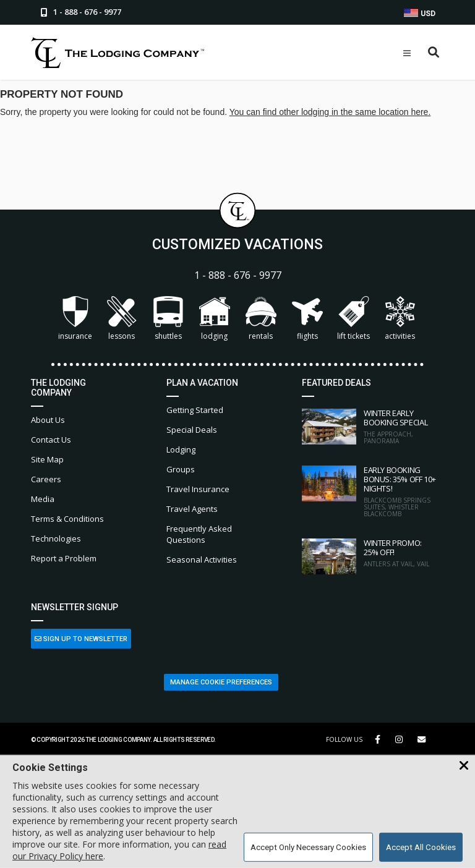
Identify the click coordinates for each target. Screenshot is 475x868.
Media (43, 499)
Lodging (215, 319)
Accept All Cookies (421, 847)
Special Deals (192, 430)
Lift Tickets (353, 319)
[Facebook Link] (378, 739)
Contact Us (51, 440)
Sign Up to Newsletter (81, 639)
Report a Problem (64, 558)
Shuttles (168, 319)
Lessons (122, 319)
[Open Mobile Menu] (407, 53)
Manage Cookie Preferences (221, 682)
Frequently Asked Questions (199, 534)
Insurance (75, 319)
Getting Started (195, 410)
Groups (181, 469)
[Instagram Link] (399, 739)
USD (420, 13)
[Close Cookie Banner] (464, 766)
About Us (48, 420)
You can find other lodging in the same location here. (330, 112)
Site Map (47, 459)
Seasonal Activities (202, 560)
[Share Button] (422, 740)
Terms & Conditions (67, 519)
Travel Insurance (198, 489)
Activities (400, 319)
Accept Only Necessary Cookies (308, 847)
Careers (46, 479)
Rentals (261, 319)
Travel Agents (192, 509)
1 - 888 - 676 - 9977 (238, 275)
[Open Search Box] (434, 53)
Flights (307, 319)
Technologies (56, 538)
